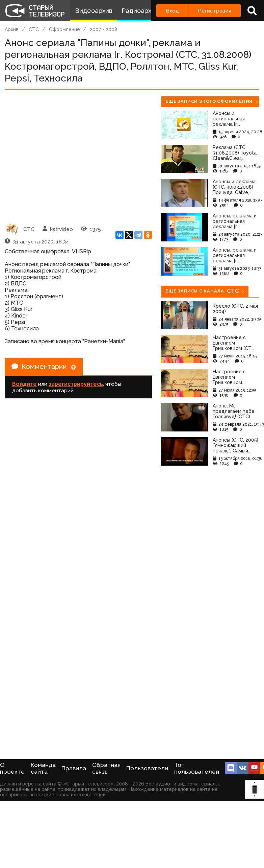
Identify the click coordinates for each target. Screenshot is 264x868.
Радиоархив (140, 11)
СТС (34, 29)
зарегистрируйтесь (76, 384)
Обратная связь (106, 768)
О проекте (12, 768)
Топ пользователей (197, 768)
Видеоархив (94, 11)
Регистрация (215, 11)
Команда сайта (43, 768)
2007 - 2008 (104, 29)
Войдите (24, 384)
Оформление (64, 29)
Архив (12, 29)
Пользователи (147, 768)
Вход (172, 11)
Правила (74, 768)
